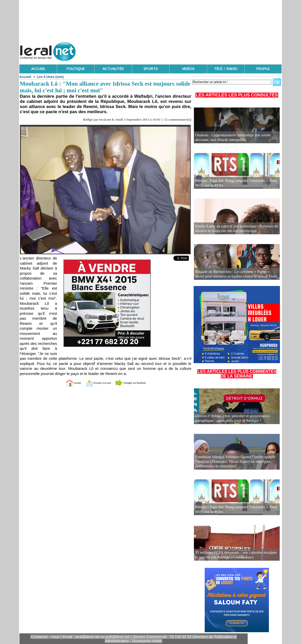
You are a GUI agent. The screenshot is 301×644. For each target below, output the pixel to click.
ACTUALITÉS (113, 69)
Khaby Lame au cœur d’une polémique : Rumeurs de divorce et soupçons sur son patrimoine (233, 229)
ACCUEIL (38, 69)
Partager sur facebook (140, 383)
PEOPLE (263, 69)
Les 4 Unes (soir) (50, 77)
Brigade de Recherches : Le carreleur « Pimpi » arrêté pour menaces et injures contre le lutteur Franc (234, 274)
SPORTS (151, 69)
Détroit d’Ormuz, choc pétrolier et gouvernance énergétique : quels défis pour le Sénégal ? (229, 419)
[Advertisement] (188, 50)
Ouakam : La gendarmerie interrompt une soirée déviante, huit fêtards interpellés (230, 138)
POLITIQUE (76, 69)
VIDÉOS (188, 69)
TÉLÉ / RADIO (226, 69)
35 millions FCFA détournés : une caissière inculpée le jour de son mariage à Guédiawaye (234, 555)
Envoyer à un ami (93, 383)
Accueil (25, 77)
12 (166, 119)
